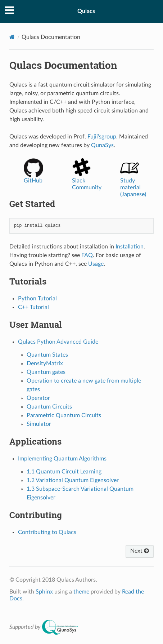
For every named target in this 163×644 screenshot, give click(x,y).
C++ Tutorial (33, 307)
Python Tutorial (37, 299)
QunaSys (102, 145)
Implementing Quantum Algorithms (62, 459)
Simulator (39, 424)
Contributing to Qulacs (47, 532)
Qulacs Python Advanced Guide (58, 342)
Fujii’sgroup (102, 137)
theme (81, 592)
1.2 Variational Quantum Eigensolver (73, 480)
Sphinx (44, 592)
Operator (38, 398)
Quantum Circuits (49, 407)
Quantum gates (46, 372)
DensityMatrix (45, 363)
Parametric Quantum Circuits (64, 415)
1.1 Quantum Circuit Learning (64, 472)
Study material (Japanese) (133, 181)
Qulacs (86, 11)
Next (140, 551)
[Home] (12, 37)
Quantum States (47, 355)
